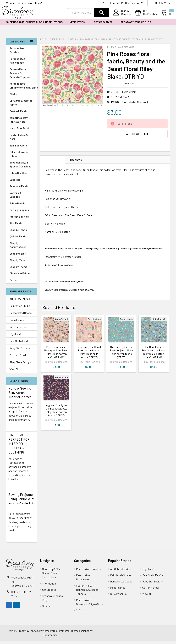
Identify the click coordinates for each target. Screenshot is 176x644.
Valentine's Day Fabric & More (18, 123)
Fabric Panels (22, 207)
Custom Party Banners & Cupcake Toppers (22, 76)
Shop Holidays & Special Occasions (22, 168)
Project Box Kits (19, 220)
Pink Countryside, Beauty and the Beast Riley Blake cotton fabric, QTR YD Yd (56, 355)
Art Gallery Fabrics (20, 302)
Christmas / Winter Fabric (21, 106)
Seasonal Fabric (22, 189)
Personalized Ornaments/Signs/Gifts (23, 89)
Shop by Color (22, 257)
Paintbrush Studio (20, 309)
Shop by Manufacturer (22, 248)
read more (14, 429)
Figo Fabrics (16, 337)
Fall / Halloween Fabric (19, 157)
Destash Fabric (18, 114)
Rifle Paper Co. (18, 330)
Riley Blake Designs (21, 365)
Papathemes (50, 638)
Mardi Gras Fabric (20, 131)
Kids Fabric (22, 226)
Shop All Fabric (22, 233)
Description (53, 163)
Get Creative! (104, 25)
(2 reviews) (129, 86)
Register (122, 16)
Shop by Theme (22, 270)
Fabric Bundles (18, 176)
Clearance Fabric (20, 276)
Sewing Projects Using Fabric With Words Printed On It (22, 504)
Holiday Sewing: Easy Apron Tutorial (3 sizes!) (21, 396)
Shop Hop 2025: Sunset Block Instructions (34, 25)
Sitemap (47, 609)
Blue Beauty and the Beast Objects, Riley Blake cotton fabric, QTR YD (121, 355)
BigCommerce (61, 634)
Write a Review (145, 86)
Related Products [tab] (59, 310)
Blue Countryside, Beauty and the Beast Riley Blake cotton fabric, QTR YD (154, 355)
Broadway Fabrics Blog (136, 25)
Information (78, 25)
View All (14, 372)
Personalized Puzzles (17, 53)
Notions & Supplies (22, 198)
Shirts (22, 97)
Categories (17, 45)
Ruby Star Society (20, 351)
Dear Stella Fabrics (20, 344)
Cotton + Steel (18, 358)
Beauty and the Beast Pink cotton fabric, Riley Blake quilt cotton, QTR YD (89, 355)
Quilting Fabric (18, 239)
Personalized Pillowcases (22, 64)
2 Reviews (76, 163)
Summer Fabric (18, 149)
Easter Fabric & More (19, 140)
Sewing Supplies (19, 213)
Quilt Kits (15, 183)
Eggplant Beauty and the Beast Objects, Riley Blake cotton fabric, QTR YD (56, 413)
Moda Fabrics (17, 323)
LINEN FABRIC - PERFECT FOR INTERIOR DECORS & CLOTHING (20, 447)
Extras (22, 283)
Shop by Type (22, 263)
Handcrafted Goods (21, 316)
